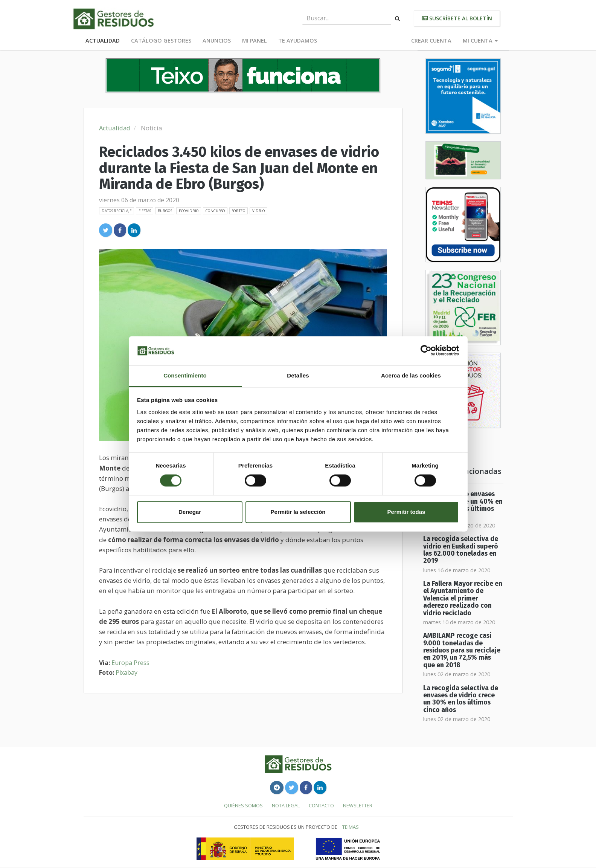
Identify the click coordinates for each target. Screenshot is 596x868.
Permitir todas (406, 512)
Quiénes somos (243, 805)
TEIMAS (351, 827)
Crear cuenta (431, 40)
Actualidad (103, 40)
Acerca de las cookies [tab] (411, 375)
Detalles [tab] (298, 375)
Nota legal (286, 805)
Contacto (321, 805)
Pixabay (127, 672)
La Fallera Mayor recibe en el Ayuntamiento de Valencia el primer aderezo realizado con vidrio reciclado (463, 598)
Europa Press (130, 663)
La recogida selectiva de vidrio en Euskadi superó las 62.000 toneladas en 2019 (461, 550)
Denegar (190, 512)
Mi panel (255, 40)
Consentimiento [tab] (185, 375)
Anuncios (217, 40)
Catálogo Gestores (161, 40)
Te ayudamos (298, 40)
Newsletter (358, 805)
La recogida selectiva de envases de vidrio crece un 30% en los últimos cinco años (461, 699)
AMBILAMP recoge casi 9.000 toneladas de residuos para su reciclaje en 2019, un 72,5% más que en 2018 (462, 650)
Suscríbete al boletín (457, 18)
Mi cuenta (480, 40)
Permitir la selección (298, 512)
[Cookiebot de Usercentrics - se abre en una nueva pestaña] (426, 351)
